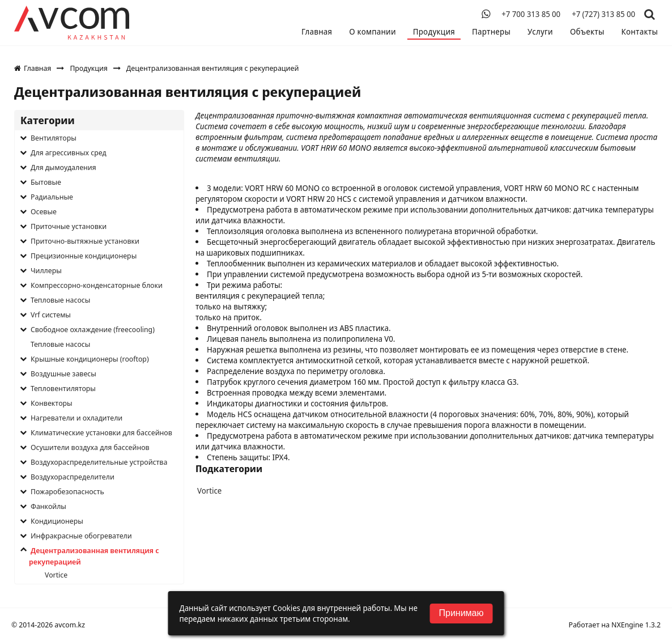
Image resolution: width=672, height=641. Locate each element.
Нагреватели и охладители (76, 418)
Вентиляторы (54, 138)
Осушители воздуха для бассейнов (90, 447)
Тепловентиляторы (63, 388)
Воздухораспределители (73, 477)
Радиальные (52, 197)
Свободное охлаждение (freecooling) (93, 329)
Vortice (56, 575)
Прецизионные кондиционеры (84, 256)
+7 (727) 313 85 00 (603, 14)
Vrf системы (51, 315)
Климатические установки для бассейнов (101, 432)
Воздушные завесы (63, 373)
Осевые (44, 211)
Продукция (434, 31)
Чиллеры (46, 270)
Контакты (640, 31)
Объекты (587, 31)
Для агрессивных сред (69, 152)
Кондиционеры (57, 521)
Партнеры (491, 31)
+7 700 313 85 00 (531, 14)
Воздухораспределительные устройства (99, 462)
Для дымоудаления (63, 167)
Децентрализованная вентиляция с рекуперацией (94, 556)
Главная (317, 31)
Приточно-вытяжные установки (85, 241)
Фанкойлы (48, 506)
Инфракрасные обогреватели (81, 536)
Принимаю (461, 613)
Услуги (540, 31)
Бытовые (46, 182)
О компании (373, 31)
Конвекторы (52, 403)
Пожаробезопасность (67, 491)
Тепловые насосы (60, 300)
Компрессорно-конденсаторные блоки (97, 285)
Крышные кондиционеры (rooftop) (90, 359)
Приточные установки (69, 226)
